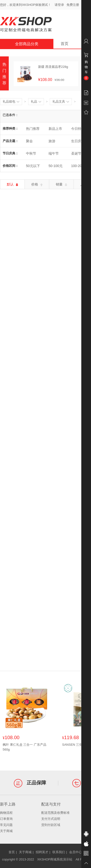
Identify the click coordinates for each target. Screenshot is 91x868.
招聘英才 (42, 852)
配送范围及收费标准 (55, 813)
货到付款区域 (51, 825)
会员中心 (75, 852)
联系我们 (59, 852)
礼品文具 (61, 102)
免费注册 (73, 5)
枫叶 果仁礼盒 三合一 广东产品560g (25, 747)
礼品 (36, 102)
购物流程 (6, 813)
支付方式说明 (51, 819)
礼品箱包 (11, 102)
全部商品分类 (27, 44)
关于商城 (6, 831)
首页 (65, 44)
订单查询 (6, 819)
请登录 (59, 5)
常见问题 (6, 825)
